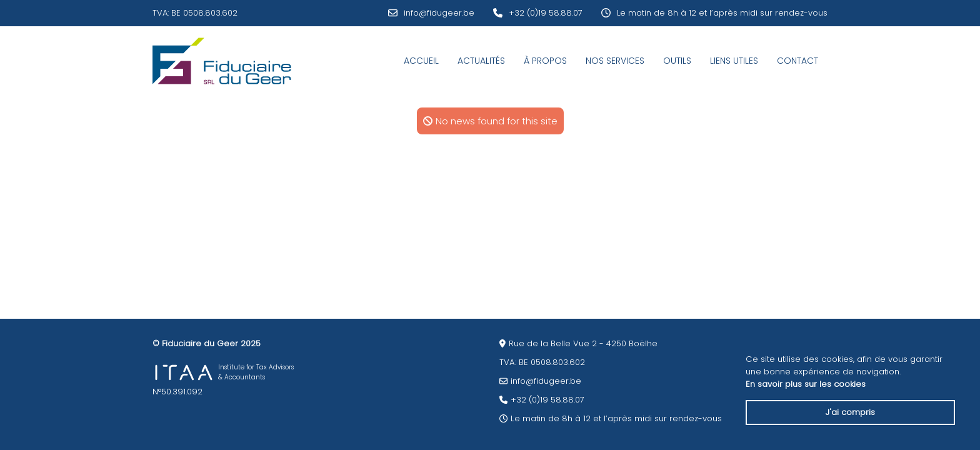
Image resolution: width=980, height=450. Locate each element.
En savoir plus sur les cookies (806, 384)
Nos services (615, 61)
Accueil (421, 61)
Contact (797, 61)
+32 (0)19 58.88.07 (546, 13)
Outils (677, 61)
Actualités (481, 61)
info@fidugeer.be (439, 13)
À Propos (545, 61)
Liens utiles (734, 61)
